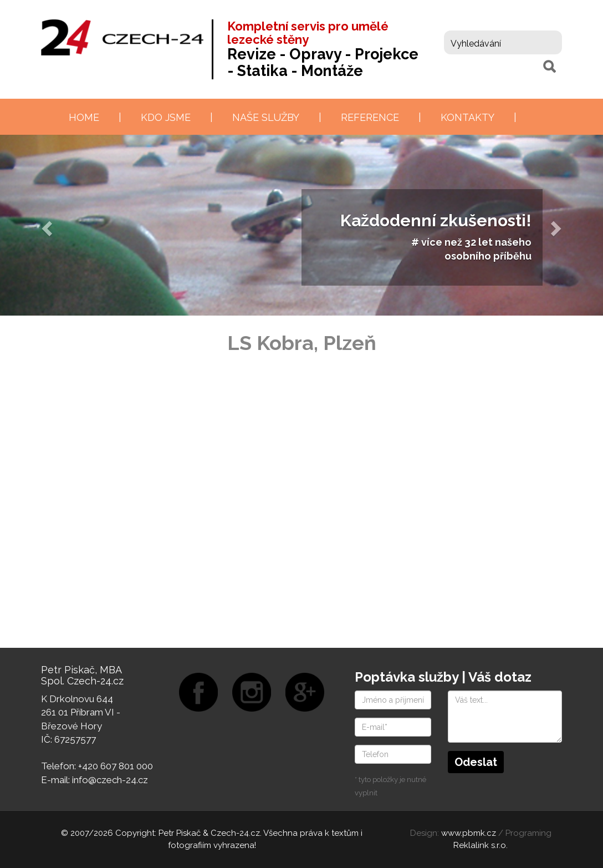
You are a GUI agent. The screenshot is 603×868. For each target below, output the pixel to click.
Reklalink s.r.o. (481, 845)
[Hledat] (549, 67)
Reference (370, 117)
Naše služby (266, 117)
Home (84, 117)
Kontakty (467, 117)
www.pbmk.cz (469, 833)
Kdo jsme (166, 117)
